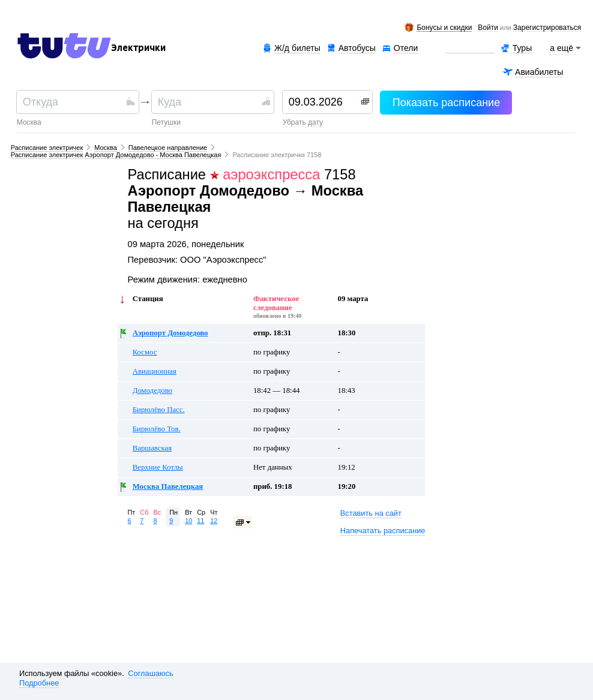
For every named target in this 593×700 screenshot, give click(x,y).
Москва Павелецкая (168, 486)
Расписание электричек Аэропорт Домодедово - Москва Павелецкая (116, 155)
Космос (145, 352)
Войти (488, 28)
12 (214, 521)
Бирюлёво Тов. (157, 429)
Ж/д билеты (297, 48)
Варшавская (152, 448)
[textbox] (73, 102)
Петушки (166, 122)
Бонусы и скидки (444, 28)
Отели (406, 48)
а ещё (562, 48)
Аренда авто (470, 48)
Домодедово (152, 390)
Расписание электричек (47, 148)
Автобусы (357, 48)
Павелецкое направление (168, 148)
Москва (29, 122)
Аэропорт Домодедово (170, 333)
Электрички (138, 48)
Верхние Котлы (158, 467)
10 (188, 521)
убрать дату (303, 122)
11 (200, 521)
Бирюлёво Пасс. (159, 410)
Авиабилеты (539, 72)
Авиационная (155, 371)
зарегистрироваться (547, 28)
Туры (522, 48)
